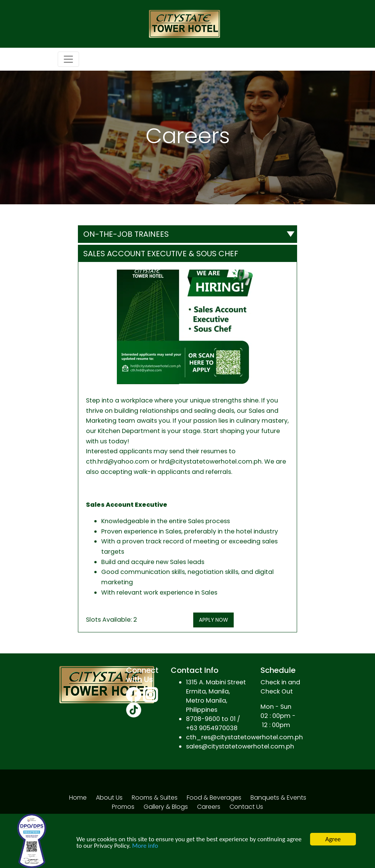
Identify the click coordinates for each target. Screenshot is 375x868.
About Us (109, 798)
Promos (123, 807)
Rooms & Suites (155, 798)
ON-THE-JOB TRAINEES (126, 234)
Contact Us (246, 807)
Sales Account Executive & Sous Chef (161, 254)
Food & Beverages (214, 798)
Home (78, 798)
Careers (209, 807)
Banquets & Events (278, 798)
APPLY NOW (213, 620)
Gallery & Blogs (166, 807)
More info (145, 846)
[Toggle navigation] (68, 59)
